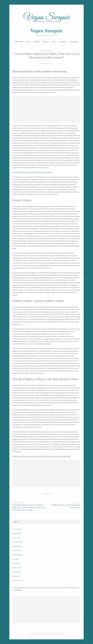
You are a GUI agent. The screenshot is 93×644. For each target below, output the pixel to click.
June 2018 (16, 559)
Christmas (19, 42)
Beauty (46, 42)
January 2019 (16, 538)
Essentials (74, 42)
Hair (54, 42)
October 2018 (17, 551)
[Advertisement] (47, 109)
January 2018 (16, 572)
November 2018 (17, 546)
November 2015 (17, 580)
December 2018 (17, 542)
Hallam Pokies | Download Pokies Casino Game (64, 505)
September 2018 (17, 555)
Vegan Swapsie (46, 31)
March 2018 (16, 563)
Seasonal (63, 42)
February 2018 (17, 568)
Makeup (37, 42)
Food (29, 42)
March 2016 (16, 576)
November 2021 (17, 533)
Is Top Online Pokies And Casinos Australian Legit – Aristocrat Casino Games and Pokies (41, 456)
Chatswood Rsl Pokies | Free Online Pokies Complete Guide (32, 172)
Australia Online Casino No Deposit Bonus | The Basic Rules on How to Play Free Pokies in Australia (29, 507)
